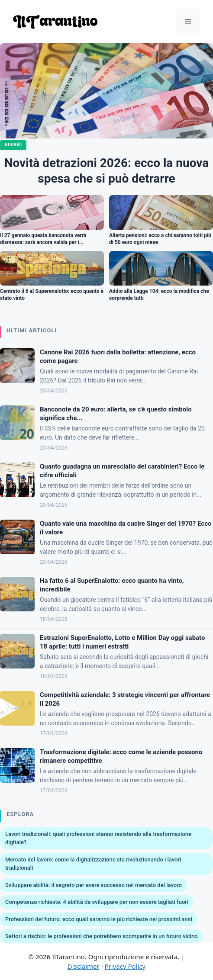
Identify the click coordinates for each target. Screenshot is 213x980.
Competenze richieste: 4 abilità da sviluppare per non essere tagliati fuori (97, 902)
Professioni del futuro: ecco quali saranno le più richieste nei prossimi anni (99, 919)
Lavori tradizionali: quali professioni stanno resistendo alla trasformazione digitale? (98, 838)
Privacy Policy (125, 966)
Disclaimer (84, 966)
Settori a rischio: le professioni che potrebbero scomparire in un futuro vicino (102, 936)
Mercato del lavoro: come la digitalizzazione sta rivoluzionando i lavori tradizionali (93, 864)
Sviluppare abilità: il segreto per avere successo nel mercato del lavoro (94, 885)
